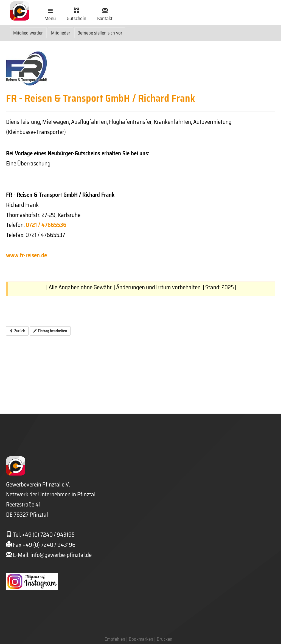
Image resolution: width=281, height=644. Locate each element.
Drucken (165, 639)
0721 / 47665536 (46, 225)
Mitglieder (61, 33)
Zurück (17, 331)
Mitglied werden (28, 33)
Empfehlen (115, 639)
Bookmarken (141, 639)
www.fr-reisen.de (26, 255)
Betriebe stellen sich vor (100, 33)
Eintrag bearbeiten (50, 331)
